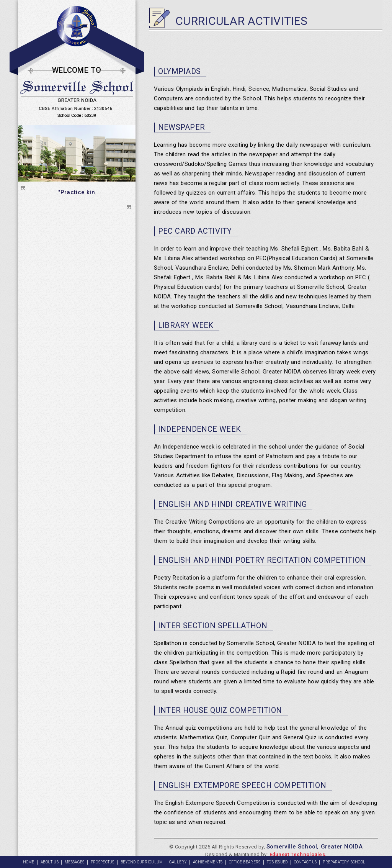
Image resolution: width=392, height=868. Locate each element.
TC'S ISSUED (277, 862)
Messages (74, 862)
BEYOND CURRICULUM (142, 862)
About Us (50, 862)
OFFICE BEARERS (245, 862)
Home (29, 862)
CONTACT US (305, 862)
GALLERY (178, 862)
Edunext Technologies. (298, 854)
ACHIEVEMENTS (208, 862)
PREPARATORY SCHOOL (344, 862)
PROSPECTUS (103, 862)
